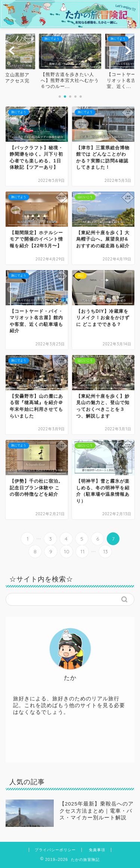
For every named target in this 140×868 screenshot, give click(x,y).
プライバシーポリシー (55, 850)
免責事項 (97, 850)
